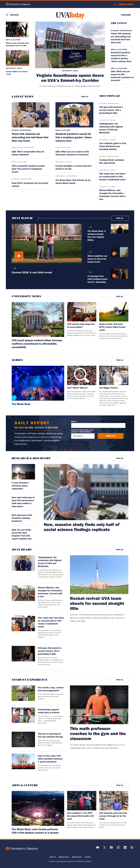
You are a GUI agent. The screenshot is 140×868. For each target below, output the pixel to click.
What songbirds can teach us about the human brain (97, 259)
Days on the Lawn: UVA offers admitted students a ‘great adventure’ (50, 759)
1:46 (90, 272)
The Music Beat (21, 404)
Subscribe (126, 15)
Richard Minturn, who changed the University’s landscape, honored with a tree (112, 195)
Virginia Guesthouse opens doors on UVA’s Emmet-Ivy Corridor (70, 78)
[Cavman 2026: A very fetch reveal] (17, 58)
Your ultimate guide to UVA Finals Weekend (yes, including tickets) (113, 146)
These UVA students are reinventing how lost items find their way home (121, 38)
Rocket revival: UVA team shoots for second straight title (97, 603)
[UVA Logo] (22, 849)
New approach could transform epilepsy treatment (22, 518)
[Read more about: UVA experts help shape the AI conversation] (82, 312)
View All (85, 97)
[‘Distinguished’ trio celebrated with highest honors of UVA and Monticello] (23, 568)
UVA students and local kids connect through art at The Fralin (113, 816)
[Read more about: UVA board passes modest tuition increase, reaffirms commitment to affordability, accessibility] (38, 319)
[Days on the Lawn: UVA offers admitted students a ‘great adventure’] (23, 764)
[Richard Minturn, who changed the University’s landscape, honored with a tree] (23, 598)
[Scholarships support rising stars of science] (23, 717)
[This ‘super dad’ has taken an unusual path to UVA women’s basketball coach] (23, 628)
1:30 (15, 268)
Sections (14, 15)
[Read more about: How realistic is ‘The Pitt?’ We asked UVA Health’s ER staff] (82, 801)
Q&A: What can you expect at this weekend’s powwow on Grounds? (122, 76)
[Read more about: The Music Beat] (38, 383)
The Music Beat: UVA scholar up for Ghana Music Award (73, 181)
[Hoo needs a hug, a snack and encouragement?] (23, 694)
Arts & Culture (13, 40)
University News (70, 71)
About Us (53, 857)
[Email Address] (98, 425)
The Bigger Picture (108, 388)
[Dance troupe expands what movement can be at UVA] (17, 29)
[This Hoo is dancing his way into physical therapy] (23, 740)
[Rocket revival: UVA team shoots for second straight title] (99, 575)
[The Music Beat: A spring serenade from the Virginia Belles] (120, 233)
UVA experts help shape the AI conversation (81, 325)
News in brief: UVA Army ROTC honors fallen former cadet (112, 327)
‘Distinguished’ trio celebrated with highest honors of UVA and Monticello (111, 128)
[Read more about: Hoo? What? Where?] (82, 375)
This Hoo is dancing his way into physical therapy (50, 735)
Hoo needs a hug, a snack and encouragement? (51, 689)
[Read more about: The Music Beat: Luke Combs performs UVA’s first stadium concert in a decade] (38, 808)
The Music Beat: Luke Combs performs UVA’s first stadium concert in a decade (35, 831)
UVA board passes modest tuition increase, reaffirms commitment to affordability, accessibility (37, 344)
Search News (126, 4)
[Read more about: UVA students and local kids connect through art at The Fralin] (114, 801)
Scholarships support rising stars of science (49, 711)
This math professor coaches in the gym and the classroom (98, 733)
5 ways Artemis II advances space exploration (20, 486)
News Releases (64, 857)
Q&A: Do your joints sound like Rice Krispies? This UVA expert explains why (22, 534)
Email (74, 421)
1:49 (90, 252)
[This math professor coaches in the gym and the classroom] (99, 705)
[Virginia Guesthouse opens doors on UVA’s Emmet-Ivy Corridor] (70, 45)
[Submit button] (111, 436)
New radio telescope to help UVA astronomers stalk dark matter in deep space (23, 502)
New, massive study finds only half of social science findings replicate (82, 527)
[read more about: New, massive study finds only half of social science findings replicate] (86, 492)
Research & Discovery (23, 147)
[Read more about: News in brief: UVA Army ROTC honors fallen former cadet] (114, 312)
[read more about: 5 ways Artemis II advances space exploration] (23, 472)
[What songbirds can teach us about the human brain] (120, 255)
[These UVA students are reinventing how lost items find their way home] (31, 115)
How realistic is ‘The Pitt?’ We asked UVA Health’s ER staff (80, 816)
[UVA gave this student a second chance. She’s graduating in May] (23, 657)
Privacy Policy (77, 857)
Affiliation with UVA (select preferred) (82, 431)
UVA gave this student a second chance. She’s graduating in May (111, 110)
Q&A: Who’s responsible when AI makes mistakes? (28, 153)
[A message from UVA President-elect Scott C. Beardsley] (120, 276)
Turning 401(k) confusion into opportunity (112, 161)
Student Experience (121, 31)
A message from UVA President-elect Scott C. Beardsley (97, 279)
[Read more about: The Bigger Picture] (114, 375)
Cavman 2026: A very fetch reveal (32, 272)
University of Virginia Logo (18, 4)
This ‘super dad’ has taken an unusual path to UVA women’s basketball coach (112, 176)
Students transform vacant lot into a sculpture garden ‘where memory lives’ (121, 57)
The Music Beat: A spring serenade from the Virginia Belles (97, 235)
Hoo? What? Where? (77, 388)
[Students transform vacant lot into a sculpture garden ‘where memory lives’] (74, 115)
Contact (88, 857)
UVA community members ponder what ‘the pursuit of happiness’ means (28, 169)
